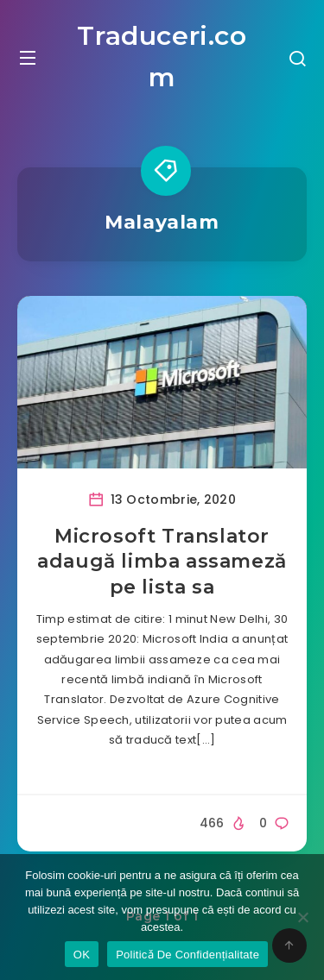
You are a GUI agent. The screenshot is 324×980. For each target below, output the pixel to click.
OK (82, 955)
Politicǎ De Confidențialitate (187, 955)
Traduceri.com (162, 57)
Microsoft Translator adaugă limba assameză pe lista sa (162, 562)
